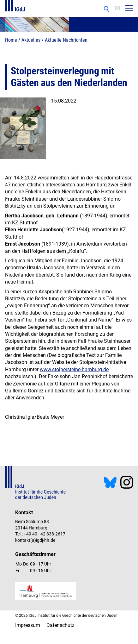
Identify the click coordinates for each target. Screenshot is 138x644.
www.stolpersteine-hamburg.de (74, 369)
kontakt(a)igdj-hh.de (35, 540)
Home (11, 40)
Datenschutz (60, 625)
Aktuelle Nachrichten (66, 40)
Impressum (28, 625)
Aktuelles (31, 40)
